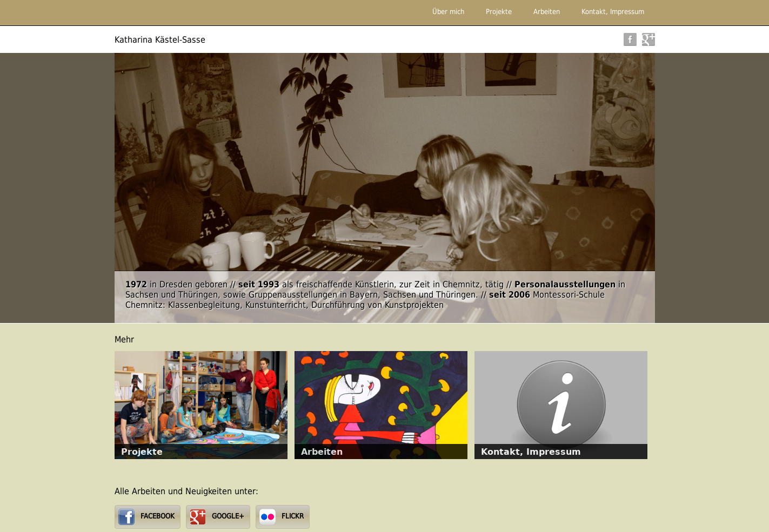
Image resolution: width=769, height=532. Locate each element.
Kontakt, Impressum (613, 12)
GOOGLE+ (228, 516)
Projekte (499, 12)
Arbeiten (547, 12)
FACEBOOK (158, 516)
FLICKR (293, 516)
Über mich (448, 12)
